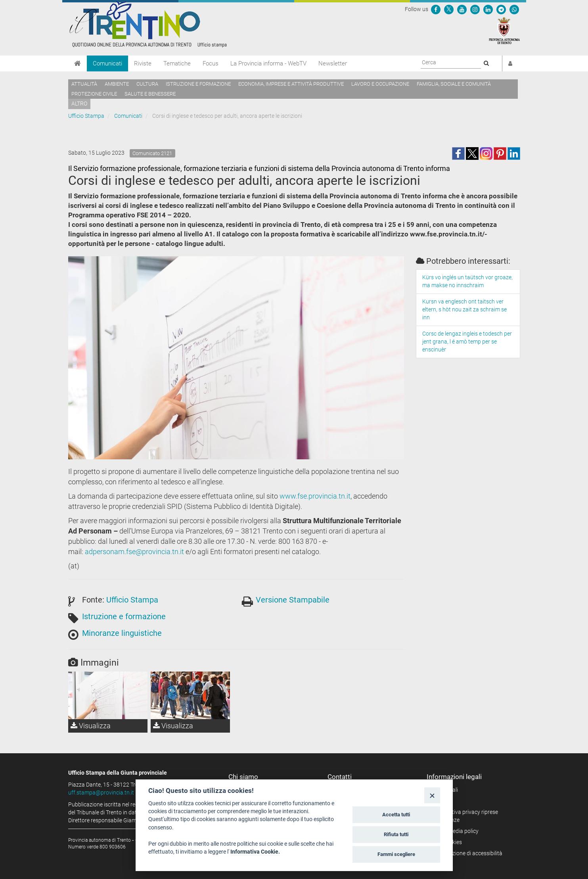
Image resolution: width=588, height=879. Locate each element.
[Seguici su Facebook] (436, 9)
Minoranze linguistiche (122, 633)
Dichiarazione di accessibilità (467, 853)
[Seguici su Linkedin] (488, 9)
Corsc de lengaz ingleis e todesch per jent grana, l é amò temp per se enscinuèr (467, 342)
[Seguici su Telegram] (501, 9)
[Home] (78, 63)
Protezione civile (94, 94)
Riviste (143, 63)
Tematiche (177, 63)
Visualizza (91, 726)
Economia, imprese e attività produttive (291, 84)
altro (79, 104)
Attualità (84, 84)
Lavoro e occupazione (380, 84)
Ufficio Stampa (86, 116)
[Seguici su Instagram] (475, 9)
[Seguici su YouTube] (462, 9)
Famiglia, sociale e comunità (454, 84)
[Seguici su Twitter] (449, 9)
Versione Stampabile (293, 600)
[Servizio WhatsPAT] (514, 9)
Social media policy (455, 831)
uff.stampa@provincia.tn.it (101, 793)
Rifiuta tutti (396, 834)
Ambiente (117, 84)
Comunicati (107, 63)
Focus (211, 63)
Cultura (147, 84)
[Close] (432, 795)
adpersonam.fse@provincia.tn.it (134, 552)
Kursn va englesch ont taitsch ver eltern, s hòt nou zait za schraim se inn (464, 309)
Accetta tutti (396, 815)
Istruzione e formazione (198, 84)
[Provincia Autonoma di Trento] (504, 30)
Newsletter (333, 63)
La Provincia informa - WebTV (268, 63)
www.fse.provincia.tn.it (315, 496)
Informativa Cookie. (255, 852)
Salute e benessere (150, 94)
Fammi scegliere (396, 854)
